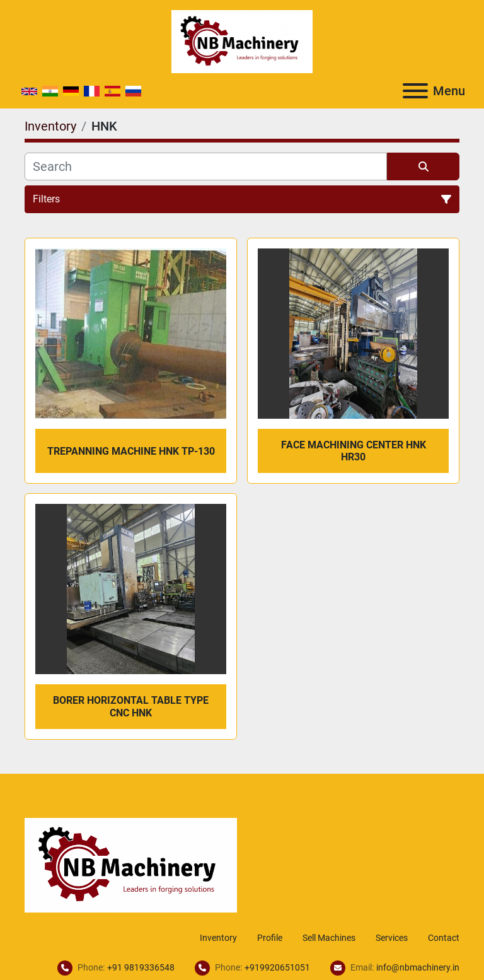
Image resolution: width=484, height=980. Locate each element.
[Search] (206, 166)
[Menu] (415, 91)
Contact (444, 938)
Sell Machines (329, 938)
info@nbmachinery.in (418, 967)
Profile (270, 938)
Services (392, 938)
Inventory (218, 938)
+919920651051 (277, 967)
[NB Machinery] (131, 864)
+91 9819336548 (141, 967)
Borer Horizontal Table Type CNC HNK (131, 706)
